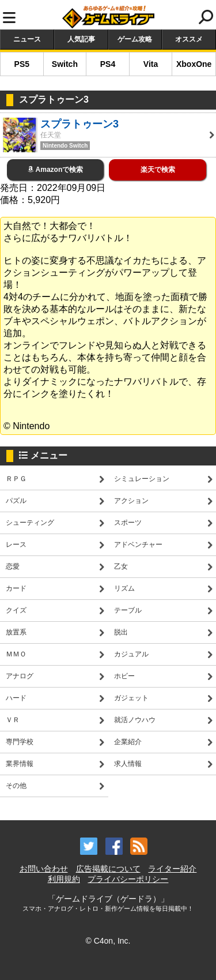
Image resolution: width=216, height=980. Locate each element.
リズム (124, 588)
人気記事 (81, 39)
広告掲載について (108, 869)
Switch (65, 64)
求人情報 (128, 764)
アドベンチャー (138, 545)
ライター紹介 (172, 869)
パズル (16, 501)
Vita (151, 64)
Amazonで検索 (56, 170)
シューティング (30, 523)
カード (16, 588)
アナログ (20, 676)
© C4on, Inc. (108, 941)
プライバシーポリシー (128, 879)
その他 (16, 786)
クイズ (16, 610)
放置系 (16, 632)
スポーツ (128, 523)
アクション (131, 501)
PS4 (108, 64)
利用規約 (64, 879)
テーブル (128, 610)
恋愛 (13, 566)
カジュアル (131, 654)
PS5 (22, 64)
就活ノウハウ (135, 720)
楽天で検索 (158, 170)
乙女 (121, 566)
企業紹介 (128, 742)
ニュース (27, 39)
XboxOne (194, 64)
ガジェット (131, 698)
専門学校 (20, 742)
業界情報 (20, 764)
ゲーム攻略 (135, 39)
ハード (16, 698)
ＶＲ (13, 720)
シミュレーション (142, 479)
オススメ (189, 39)
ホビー (124, 676)
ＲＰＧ (16, 479)
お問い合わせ (44, 869)
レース (16, 545)
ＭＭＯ (16, 654)
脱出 (121, 632)
